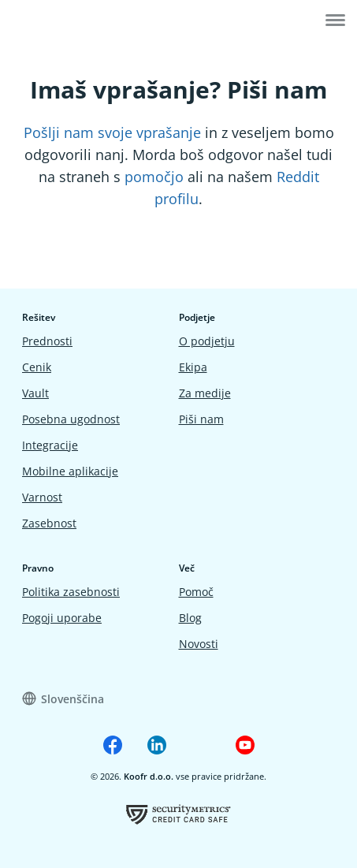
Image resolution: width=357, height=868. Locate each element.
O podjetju (207, 341)
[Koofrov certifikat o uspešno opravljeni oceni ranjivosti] (178, 814)
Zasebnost (49, 523)
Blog (190, 618)
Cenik (37, 367)
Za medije (205, 393)
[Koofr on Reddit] (201, 745)
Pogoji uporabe (62, 618)
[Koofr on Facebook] (113, 745)
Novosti (199, 644)
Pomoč (196, 592)
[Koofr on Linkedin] (157, 745)
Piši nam (201, 419)
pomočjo (154, 177)
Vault (35, 393)
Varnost (42, 497)
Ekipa (193, 367)
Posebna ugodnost (71, 419)
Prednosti (47, 341)
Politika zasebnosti (71, 592)
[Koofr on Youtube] (245, 745)
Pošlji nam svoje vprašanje (112, 132)
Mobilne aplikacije (70, 471)
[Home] (60, 22)
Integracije (50, 445)
